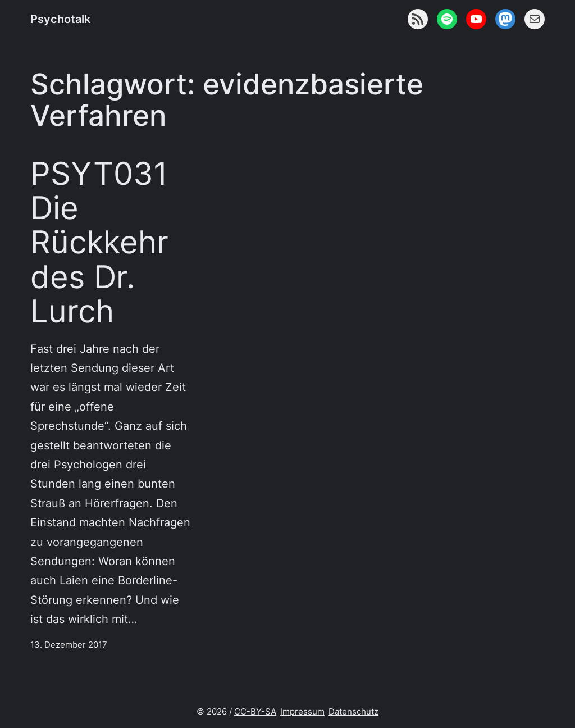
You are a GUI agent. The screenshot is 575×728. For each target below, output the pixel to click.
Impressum (302, 712)
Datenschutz (353, 712)
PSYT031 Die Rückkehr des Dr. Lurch (99, 242)
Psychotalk (60, 19)
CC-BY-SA (255, 712)
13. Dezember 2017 (69, 645)
